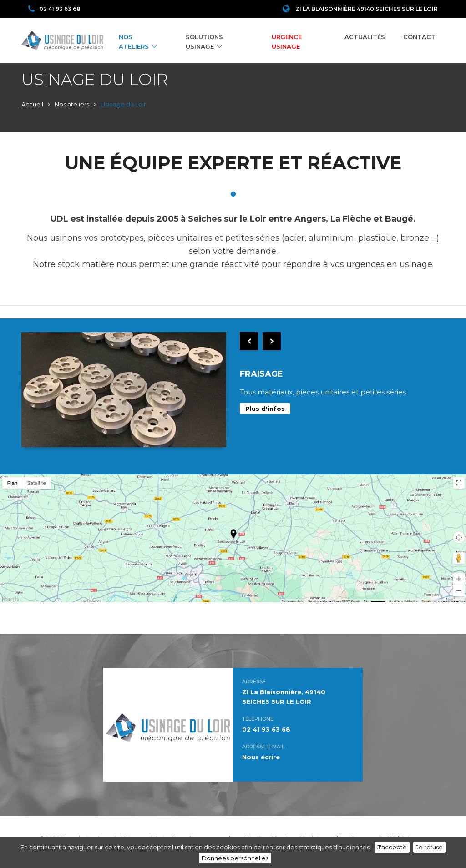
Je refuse (429, 847)
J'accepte (392, 847)
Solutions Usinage (204, 42)
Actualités (365, 37)
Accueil (32, 104)
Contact (419, 37)
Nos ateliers (134, 42)
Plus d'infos (265, 409)
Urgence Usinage (287, 42)
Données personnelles (235, 858)
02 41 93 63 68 (54, 9)
